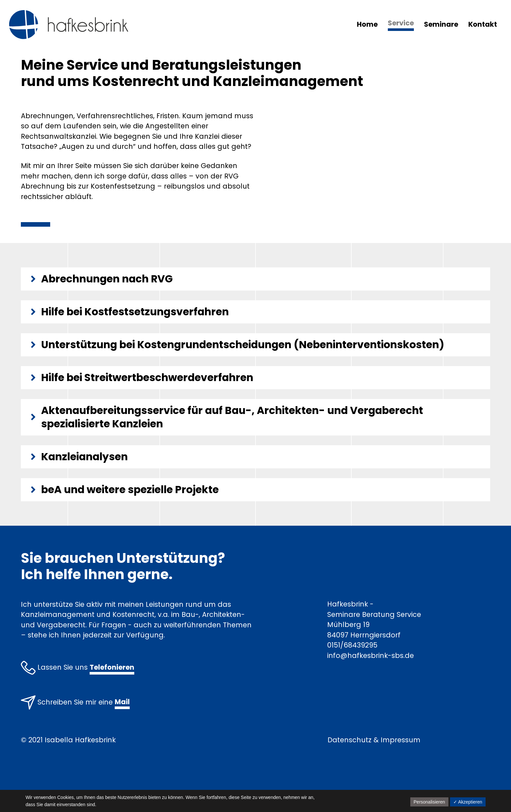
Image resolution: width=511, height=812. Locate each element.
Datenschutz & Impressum (374, 740)
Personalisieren (429, 802)
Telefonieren (112, 667)
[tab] (255, 279)
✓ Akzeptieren (468, 802)
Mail (122, 702)
